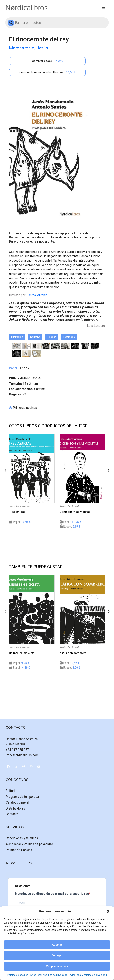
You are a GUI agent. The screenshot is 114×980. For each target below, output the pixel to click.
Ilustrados (69, 337)
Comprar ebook (47, 61)
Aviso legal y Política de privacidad (29, 844)
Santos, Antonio (37, 295)
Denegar (57, 955)
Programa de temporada (22, 797)
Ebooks (52, 337)
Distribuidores (15, 808)
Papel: (20, 522)
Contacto (12, 814)
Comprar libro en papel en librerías (47, 72)
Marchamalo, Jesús (28, 48)
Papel (13, 368)
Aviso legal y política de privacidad (49, 975)
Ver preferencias (57, 966)
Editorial (11, 791)
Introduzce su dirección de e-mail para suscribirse (52, 894)
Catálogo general (17, 802)
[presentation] (5, 470)
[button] (108, 911)
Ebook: (70, 527)
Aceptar (57, 945)
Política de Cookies (19, 850)
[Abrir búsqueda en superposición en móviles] (57, 23)
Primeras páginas (25, 408)
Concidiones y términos (22, 838)
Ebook (25, 368)
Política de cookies (18, 975)
